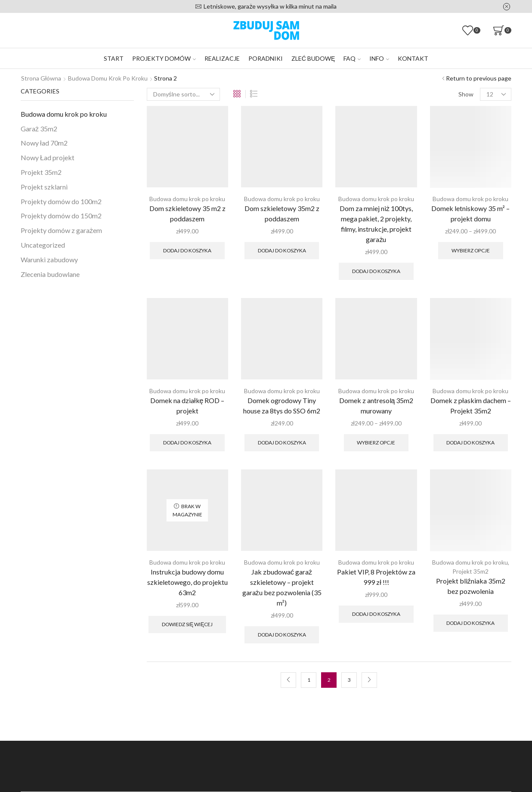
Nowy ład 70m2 (44, 143)
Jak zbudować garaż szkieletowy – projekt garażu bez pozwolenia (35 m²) (282, 587)
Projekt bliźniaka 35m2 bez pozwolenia (471, 586)
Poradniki (266, 58)
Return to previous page (479, 78)
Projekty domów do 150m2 (61, 216)
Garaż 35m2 (39, 129)
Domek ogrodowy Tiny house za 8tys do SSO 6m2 (282, 405)
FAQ (352, 58)
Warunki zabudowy (49, 259)
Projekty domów (164, 58)
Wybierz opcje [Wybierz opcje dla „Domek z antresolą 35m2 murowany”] (376, 443)
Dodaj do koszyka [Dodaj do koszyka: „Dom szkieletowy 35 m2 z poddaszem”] (187, 250)
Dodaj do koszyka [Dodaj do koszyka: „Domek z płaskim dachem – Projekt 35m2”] (470, 443)
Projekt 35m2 (470, 571)
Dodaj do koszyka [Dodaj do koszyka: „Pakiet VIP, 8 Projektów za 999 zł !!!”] (376, 614)
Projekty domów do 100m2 (61, 201)
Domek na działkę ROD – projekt (187, 405)
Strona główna (41, 78)
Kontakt (413, 58)
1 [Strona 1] (309, 680)
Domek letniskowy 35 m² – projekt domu (470, 213)
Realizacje (222, 58)
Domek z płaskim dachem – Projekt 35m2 (471, 405)
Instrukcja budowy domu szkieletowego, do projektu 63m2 (187, 582)
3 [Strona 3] (349, 680)
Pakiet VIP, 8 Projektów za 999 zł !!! (376, 577)
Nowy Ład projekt (48, 157)
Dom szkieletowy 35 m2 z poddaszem (187, 213)
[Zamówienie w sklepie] (183, 94)
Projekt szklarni (44, 187)
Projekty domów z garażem (61, 230)
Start (114, 58)
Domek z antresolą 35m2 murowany (376, 405)
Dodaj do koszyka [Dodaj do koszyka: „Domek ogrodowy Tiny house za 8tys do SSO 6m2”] (282, 443)
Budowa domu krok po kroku (108, 78)
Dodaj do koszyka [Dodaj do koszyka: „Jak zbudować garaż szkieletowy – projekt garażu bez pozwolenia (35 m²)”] (282, 635)
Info (379, 58)
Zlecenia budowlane (50, 274)
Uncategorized (43, 245)
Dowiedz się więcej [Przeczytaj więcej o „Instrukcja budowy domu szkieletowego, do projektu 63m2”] (187, 624)
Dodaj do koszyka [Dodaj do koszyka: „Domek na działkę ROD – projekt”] (187, 443)
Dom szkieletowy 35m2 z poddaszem (282, 213)
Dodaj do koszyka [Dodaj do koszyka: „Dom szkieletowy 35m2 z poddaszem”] (282, 250)
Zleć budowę (313, 58)
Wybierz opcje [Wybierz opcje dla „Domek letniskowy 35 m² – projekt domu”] (471, 250)
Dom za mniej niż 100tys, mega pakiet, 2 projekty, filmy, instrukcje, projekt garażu (376, 224)
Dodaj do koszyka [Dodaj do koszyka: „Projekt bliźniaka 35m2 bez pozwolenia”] (470, 623)
